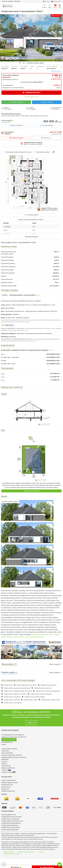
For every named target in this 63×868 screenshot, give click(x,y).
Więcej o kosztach (16, 125)
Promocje (4, 762)
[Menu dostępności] (4, 864)
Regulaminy (5, 759)
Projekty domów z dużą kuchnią (13, 703)
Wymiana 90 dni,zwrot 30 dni (56, 108)
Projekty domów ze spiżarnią (12, 700)
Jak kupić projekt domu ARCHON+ (12, 755)
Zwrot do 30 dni (6, 787)
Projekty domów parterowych (48, 685)
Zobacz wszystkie (55, 664)
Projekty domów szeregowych (10, 819)
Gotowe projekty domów (9, 815)
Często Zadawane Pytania (9, 749)
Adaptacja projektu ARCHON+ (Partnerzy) (14, 757)
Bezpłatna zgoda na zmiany (10, 783)
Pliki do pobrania (47, 125)
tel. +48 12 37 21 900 (9, 740)
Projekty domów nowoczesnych (43, 688)
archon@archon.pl (7, 742)
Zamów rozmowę (16, 138)
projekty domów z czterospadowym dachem (28, 637)
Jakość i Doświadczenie (9, 780)
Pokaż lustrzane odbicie (10, 502)
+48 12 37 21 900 (56, 132)
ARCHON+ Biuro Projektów (10, 730)
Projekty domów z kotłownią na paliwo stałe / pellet (18, 691)
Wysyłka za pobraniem (8, 791)
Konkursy (4, 764)
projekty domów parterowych (42, 634)
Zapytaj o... (47, 138)
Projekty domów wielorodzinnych (11, 823)
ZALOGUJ (46, 1)
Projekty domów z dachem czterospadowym (48, 691)
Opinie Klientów (6, 766)
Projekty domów (8, 685)
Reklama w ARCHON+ (8, 768)
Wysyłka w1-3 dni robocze (7, 108)
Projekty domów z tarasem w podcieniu (41, 694)
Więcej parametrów (56, 71)
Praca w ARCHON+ (7, 753)
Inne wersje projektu (16, 102)
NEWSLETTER (56, 1)
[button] (31, 650)
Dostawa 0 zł (5, 789)
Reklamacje (42, 852)
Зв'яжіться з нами (8, 772)
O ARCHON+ (5, 751)
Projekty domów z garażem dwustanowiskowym (17, 688)
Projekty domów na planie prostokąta (35, 697)
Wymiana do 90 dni (7, 785)
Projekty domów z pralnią (30, 700)
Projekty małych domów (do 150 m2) (27, 685)
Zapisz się (31, 723)
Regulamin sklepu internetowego (26, 852)
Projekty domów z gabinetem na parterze (15, 694)
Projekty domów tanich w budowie (12, 817)
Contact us (6, 770)
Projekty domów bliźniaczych (10, 825)
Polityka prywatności (9, 852)
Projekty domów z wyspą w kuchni (51, 700)
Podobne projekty (47, 102)
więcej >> (38, 295)
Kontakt (4, 745)
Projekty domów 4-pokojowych (12, 697)
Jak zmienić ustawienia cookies (11, 854)
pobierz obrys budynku (32, 491)
